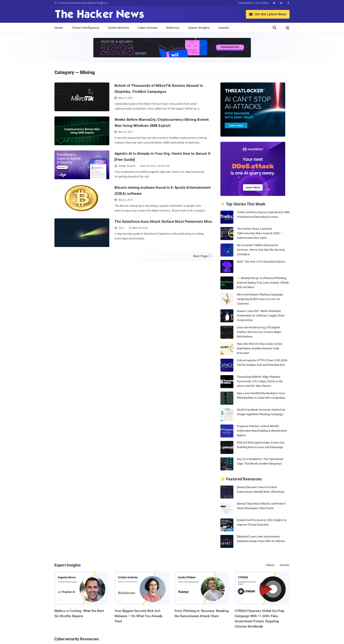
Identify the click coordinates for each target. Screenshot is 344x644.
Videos (270, 565)
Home (59, 28)
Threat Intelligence (85, 28)
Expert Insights (199, 28)
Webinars (173, 28)
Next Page (202, 256)
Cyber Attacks (148, 28)
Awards (224, 28)
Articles (285, 565)
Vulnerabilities (119, 28)
